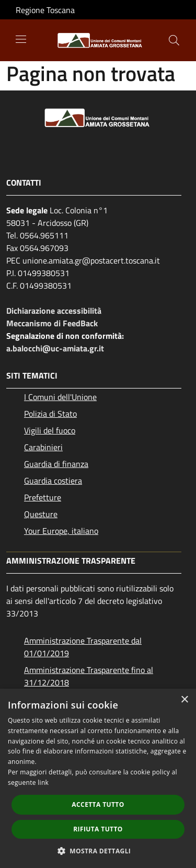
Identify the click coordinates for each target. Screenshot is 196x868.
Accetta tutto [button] (98, 804)
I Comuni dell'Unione (60, 397)
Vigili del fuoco (50, 430)
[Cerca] (174, 40)
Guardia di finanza (56, 464)
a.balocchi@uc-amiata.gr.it (55, 348)
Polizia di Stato (50, 414)
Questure (41, 514)
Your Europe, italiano (61, 531)
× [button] (184, 700)
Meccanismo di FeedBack (52, 323)
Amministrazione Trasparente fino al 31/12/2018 (89, 676)
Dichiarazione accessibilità (54, 311)
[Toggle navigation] (21, 39)
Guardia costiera (53, 481)
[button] (98, 851)
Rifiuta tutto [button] (98, 829)
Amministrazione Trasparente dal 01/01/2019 (83, 647)
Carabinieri (43, 447)
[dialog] (98, 778)
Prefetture (43, 497)
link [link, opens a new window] (43, 783)
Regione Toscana (45, 10)
